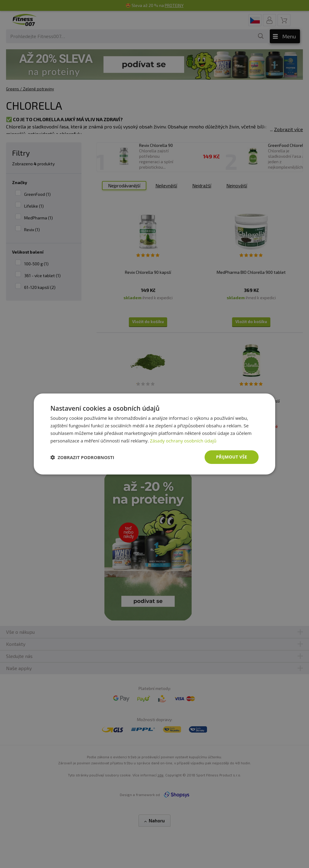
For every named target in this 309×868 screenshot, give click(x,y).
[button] (82, 457)
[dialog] (154, 434)
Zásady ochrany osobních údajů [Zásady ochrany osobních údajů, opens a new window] (183, 441)
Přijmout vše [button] (232, 457)
